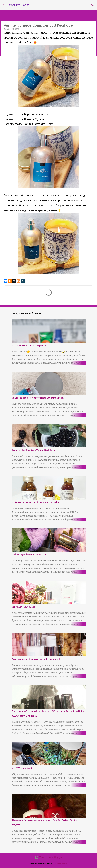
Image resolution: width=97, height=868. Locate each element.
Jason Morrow (62, 864)
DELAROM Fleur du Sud (23, 607)
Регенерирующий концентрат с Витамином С (36, 659)
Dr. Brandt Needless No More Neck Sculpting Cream (38, 398)
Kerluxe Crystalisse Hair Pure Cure (29, 555)
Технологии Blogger (48, 857)
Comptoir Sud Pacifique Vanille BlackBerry (33, 450)
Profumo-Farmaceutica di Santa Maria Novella (35, 502)
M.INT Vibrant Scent (22, 768)
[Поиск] (93, 5)
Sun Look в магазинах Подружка (29, 346)
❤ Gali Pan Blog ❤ (19, 5)
